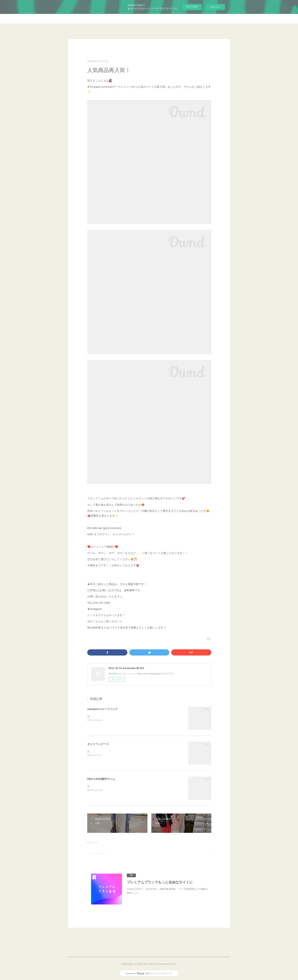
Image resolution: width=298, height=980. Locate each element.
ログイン (215, 7)
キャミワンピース (98, 744)
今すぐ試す (192, 7)
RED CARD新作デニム (101, 779)
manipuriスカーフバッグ (102, 709)
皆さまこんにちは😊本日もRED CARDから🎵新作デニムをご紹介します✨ (127, 786)
